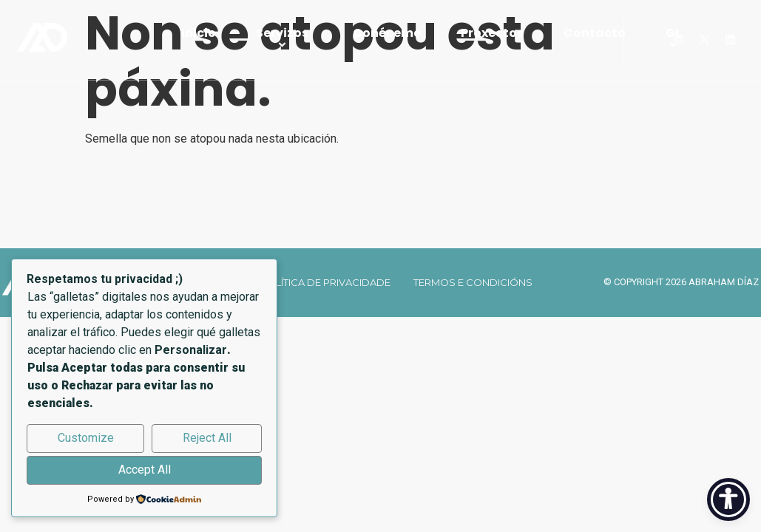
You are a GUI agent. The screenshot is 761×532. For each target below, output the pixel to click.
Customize (86, 438)
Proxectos (492, 33)
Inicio (199, 33)
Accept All (145, 470)
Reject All (207, 438)
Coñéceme (387, 33)
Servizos (284, 40)
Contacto (595, 33)
